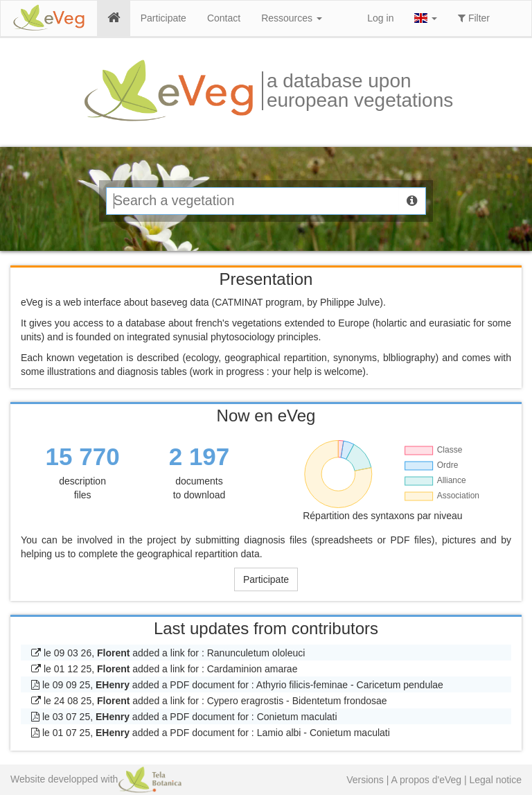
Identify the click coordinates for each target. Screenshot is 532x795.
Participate (163, 18)
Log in (380, 18)
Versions (365, 780)
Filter (474, 18)
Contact (224, 18)
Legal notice (495, 780)
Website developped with (96, 779)
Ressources (292, 18)
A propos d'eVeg (427, 780)
